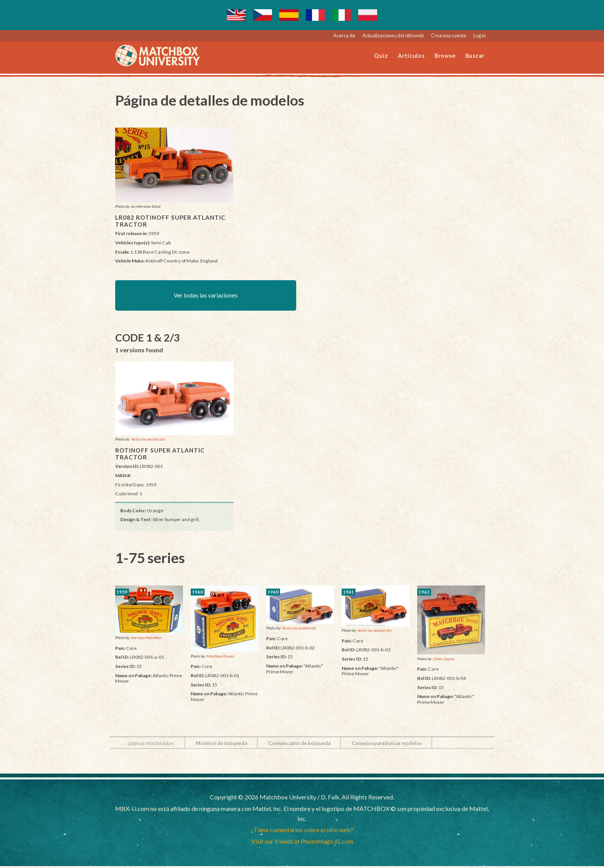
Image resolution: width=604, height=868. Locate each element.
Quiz (381, 56)
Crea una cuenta (449, 35)
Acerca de (344, 35)
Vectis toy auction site (148, 441)
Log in (480, 35)
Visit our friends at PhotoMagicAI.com (302, 843)
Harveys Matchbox (146, 639)
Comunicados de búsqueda (299, 745)
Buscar (475, 56)
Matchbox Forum (220, 658)
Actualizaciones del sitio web (393, 35)
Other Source (444, 660)
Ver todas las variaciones (206, 296)
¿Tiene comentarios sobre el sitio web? (302, 832)
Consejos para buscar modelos (387, 745)
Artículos (411, 56)
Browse (445, 56)
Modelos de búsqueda (221, 745)
